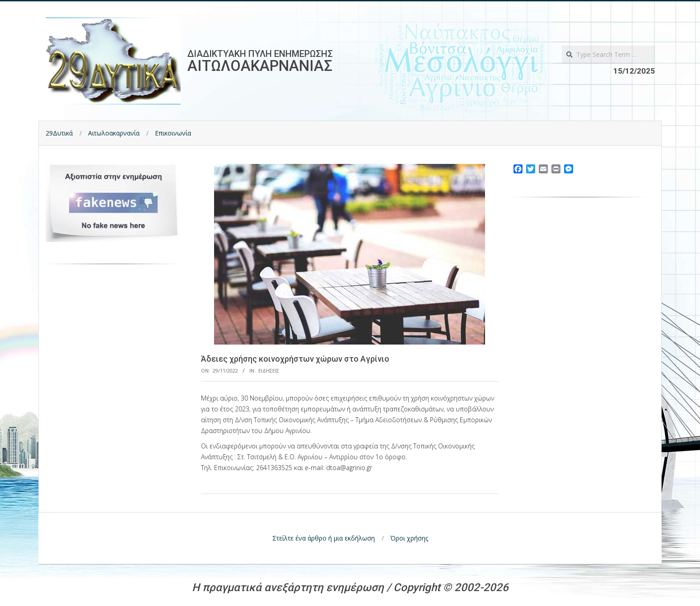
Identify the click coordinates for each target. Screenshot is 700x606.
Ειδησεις (269, 371)
